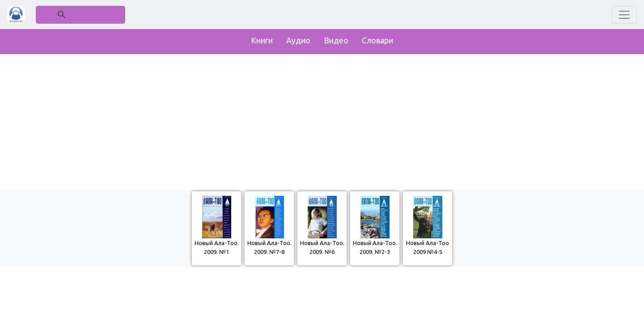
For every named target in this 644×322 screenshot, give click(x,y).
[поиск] (81, 15)
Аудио (298, 40)
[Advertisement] (322, 120)
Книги (262, 40)
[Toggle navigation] (624, 15)
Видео (336, 40)
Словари (377, 40)
